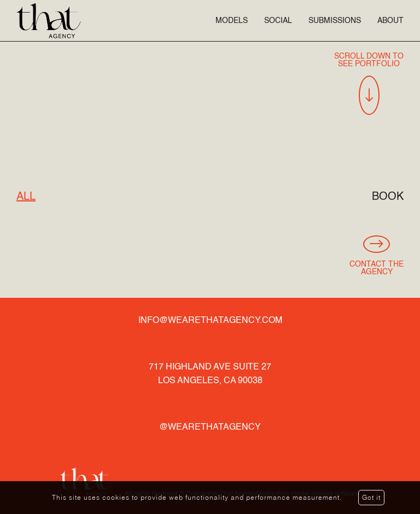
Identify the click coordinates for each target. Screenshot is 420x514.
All (26, 197)
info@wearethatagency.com (210, 321)
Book (388, 197)
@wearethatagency (210, 428)
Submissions (335, 21)
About (390, 21)
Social (278, 21)
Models (232, 21)
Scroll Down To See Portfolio (369, 84)
